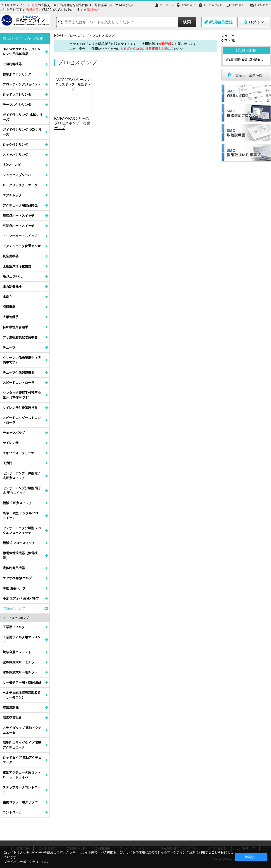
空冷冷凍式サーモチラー (20, 662)
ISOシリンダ (12, 165)
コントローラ (12, 812)
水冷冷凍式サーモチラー (20, 672)
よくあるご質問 (213, 5)
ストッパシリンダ (15, 155)
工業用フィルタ (14, 627)
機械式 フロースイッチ (19, 543)
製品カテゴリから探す (23, 38)
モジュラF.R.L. (13, 276)
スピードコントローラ (19, 383)
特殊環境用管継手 (15, 327)
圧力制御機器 (12, 287)
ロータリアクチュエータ (20, 185)
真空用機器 (11, 256)
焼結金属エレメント (17, 652)
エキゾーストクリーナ (19, 453)
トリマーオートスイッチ (20, 236)
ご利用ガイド (238, 5)
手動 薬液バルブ (14, 588)
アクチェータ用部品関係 (20, 205)
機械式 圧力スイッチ (17, 503)
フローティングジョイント (22, 84)
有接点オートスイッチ (19, 226)
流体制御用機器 (14, 568)
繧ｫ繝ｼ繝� (246, 50)
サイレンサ (11, 443)
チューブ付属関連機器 (19, 372)
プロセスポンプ (78, 36)
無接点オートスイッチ (19, 216)
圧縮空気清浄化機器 (17, 266)
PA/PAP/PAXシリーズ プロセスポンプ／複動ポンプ (73, 84)
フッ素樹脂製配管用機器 (20, 337)
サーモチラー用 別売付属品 (22, 682)
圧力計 (7, 463)
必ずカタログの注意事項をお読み (147, 49)
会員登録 (165, 44)
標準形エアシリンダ (17, 74)
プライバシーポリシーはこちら (26, 862)
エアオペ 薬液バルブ (17, 578)
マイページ (167, 5)
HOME (59, 36)
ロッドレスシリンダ (17, 94)
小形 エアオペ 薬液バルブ (21, 598)
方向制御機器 (12, 64)
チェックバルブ (14, 433)
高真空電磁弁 (12, 718)
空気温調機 (11, 707)
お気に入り (188, 5)
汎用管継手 (11, 317)
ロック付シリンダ (15, 145)
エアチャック (12, 195)
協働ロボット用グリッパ (20, 802)
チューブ (9, 347)
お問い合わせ (263, 5)
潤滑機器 (9, 307)
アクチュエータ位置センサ (22, 246)
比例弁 (7, 297)
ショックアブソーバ (17, 175)
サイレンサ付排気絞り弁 (20, 408)
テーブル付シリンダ (17, 105)
